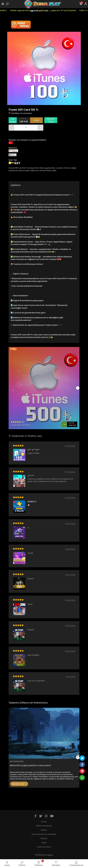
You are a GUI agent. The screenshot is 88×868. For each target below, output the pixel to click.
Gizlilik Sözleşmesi (44, 826)
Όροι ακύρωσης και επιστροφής (44, 834)
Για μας (44, 822)
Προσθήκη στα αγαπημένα (20, 113)
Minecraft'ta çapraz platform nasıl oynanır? (31, 765)
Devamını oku (19, 784)
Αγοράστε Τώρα (51, 120)
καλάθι (37, 120)
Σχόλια (44, 843)
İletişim (44, 830)
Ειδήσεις (44, 838)
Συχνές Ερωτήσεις (44, 847)
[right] (78, 388)
